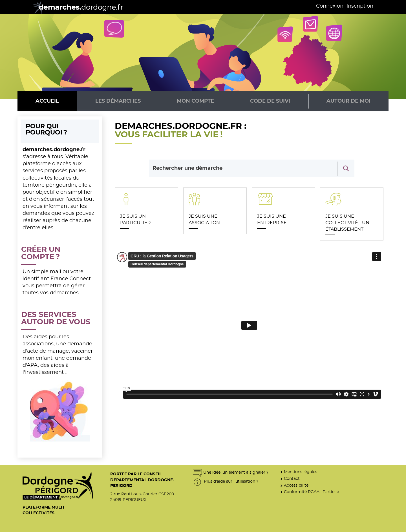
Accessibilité (296, 485)
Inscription (360, 6)
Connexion (330, 6)
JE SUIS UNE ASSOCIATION (204, 219)
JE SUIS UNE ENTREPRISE (272, 219)
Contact (292, 479)
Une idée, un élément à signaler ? (231, 472)
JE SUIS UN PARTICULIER (135, 219)
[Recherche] (346, 169)
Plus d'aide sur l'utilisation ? (226, 481)
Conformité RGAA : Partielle (311, 492)
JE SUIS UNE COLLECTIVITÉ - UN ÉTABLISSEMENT (347, 223)
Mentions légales (301, 472)
